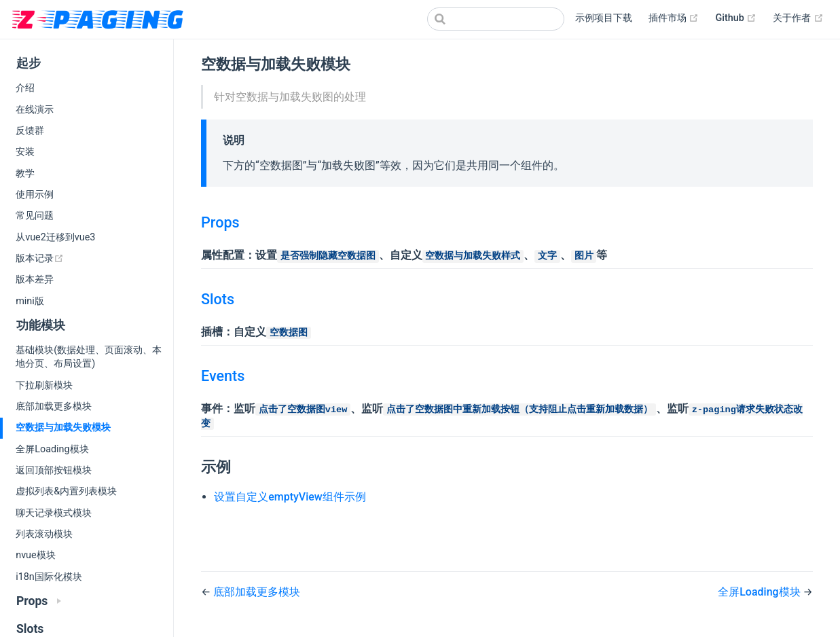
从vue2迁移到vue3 (55, 237)
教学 (25, 174)
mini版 (30, 301)
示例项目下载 (604, 18)
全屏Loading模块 (52, 449)
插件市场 (674, 18)
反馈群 (30, 131)
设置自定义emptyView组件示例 (290, 497)
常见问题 (35, 216)
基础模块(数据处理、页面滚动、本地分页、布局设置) (89, 357)
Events (223, 376)
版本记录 (84, 258)
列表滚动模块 (44, 534)
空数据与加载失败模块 (63, 427)
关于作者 (798, 18)
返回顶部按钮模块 (54, 470)
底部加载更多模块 (54, 406)
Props (220, 222)
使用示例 (35, 195)
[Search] (496, 19)
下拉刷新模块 (44, 385)
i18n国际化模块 (49, 577)
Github (736, 18)
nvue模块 (35, 555)
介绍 (25, 88)
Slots (218, 299)
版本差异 (35, 279)
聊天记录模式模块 (54, 513)
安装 (25, 152)
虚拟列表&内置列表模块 (66, 491)
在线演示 (35, 110)
